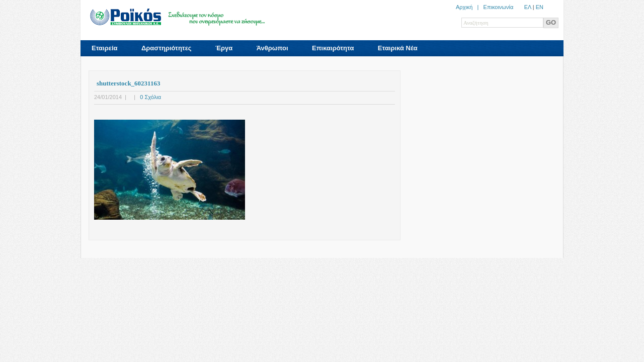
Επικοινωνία (499, 7)
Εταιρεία (105, 48)
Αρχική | (470, 7)
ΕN (540, 7)
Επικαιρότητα (333, 48)
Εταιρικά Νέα (398, 48)
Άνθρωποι (272, 48)
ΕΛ (528, 7)
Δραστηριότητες (167, 48)
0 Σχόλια (150, 97)
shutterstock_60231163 (128, 83)
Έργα (224, 48)
